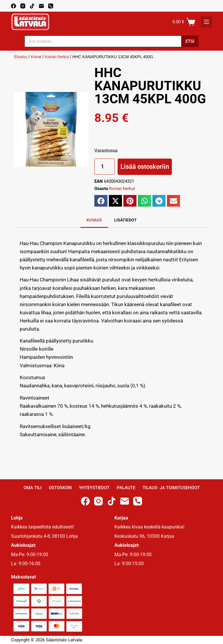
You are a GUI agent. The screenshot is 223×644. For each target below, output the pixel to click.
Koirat (36, 57)
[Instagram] (23, 6)
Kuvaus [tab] (94, 220)
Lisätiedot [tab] (125, 220)
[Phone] (51, 6)
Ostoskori (60, 488)
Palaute (126, 488)
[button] (101, 201)
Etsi (190, 41)
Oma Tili (33, 488)
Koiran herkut (57, 57)
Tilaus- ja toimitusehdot (171, 488)
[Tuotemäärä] (105, 167)
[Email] (41, 6)
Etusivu (21, 57)
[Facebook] (14, 6)
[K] (206, 22)
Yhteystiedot (94, 488)
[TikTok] (32, 6)
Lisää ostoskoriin (145, 167)
